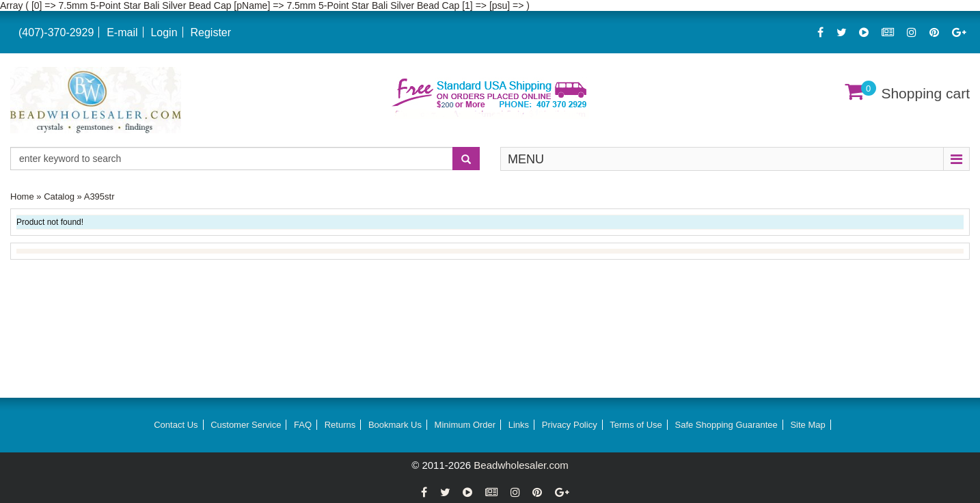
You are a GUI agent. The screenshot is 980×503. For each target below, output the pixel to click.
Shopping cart (925, 93)
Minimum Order (465, 425)
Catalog (59, 196)
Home (22, 196)
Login (164, 32)
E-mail (122, 32)
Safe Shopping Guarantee (726, 425)
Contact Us (176, 425)
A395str (99, 196)
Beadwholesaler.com (521, 465)
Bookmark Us (395, 425)
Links (519, 425)
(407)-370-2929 (56, 32)
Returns (340, 425)
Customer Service (246, 425)
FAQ (303, 425)
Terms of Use (636, 425)
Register (210, 32)
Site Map (807, 425)
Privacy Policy (570, 425)
